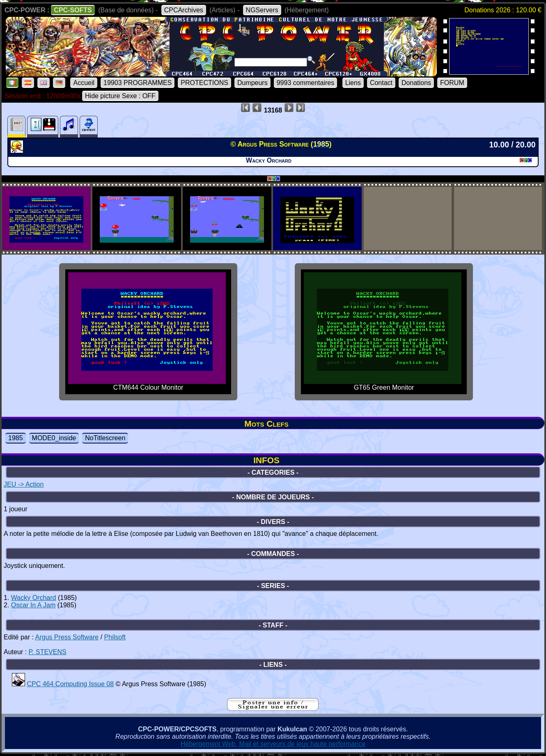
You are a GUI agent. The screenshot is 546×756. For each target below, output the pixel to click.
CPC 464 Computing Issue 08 (70, 684)
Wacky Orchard (34, 598)
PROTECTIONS (204, 83)
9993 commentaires (306, 83)
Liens (353, 83)
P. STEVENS (47, 652)
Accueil (84, 83)
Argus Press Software (67, 637)
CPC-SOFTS (73, 10)
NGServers (262, 10)
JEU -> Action (24, 484)
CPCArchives (184, 10)
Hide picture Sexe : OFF (120, 96)
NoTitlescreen (105, 438)
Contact (381, 83)
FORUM (452, 83)
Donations (416, 83)
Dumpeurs (252, 83)
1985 (16, 438)
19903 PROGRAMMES (138, 83)
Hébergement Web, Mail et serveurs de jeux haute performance (273, 744)
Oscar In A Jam (33, 605)
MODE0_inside (54, 438)
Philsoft (115, 637)
